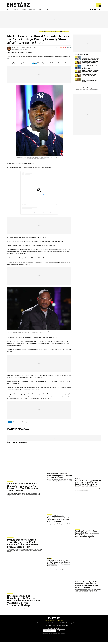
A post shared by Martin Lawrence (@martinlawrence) (39, 214)
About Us (41, 628)
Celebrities (30, 10)
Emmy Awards (49, 384)
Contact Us (48, 628)
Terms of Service (56, 628)
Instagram (34, 65)
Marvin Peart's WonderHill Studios (44, 390)
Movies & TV (42, 10)
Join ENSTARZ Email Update (54, 631)
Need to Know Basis (84, 90)
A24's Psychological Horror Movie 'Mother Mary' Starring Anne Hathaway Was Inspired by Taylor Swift (60, 565)
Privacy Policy (66, 628)
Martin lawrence (17, 424)
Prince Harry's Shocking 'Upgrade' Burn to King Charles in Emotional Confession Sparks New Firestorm (90, 69)
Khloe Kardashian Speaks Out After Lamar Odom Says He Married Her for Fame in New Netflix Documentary (87, 587)
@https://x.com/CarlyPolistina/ (29, 50)
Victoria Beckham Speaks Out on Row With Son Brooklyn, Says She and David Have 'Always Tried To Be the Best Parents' (88, 486)
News (34, 625)
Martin (33, 384)
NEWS (9, 10)
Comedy (24, 424)
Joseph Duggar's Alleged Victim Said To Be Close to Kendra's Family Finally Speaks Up (90, 83)
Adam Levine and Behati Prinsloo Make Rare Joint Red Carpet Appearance (90, 73)
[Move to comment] (70, 50)
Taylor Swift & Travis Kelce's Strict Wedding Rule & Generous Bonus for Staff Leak (60, 478)
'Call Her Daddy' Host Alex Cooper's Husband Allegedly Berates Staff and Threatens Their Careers (23, 490)
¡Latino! (61, 10)
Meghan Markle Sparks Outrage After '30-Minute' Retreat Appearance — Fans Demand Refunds (90, 65)
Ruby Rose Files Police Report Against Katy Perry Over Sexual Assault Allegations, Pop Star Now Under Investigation (87, 536)
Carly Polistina (17, 50)
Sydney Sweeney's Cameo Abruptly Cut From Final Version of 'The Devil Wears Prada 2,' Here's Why (23, 546)
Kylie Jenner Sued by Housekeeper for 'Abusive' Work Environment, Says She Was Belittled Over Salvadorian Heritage (23, 603)
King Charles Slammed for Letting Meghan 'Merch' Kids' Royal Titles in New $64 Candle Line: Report (89, 78)
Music (52, 10)
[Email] (68, 50)
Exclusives (19, 10)
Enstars (18, 5)
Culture (54, 625)
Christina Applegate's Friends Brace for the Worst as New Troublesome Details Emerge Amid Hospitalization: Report (90, 61)
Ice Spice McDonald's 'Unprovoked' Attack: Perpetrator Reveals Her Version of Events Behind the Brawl (60, 521)
